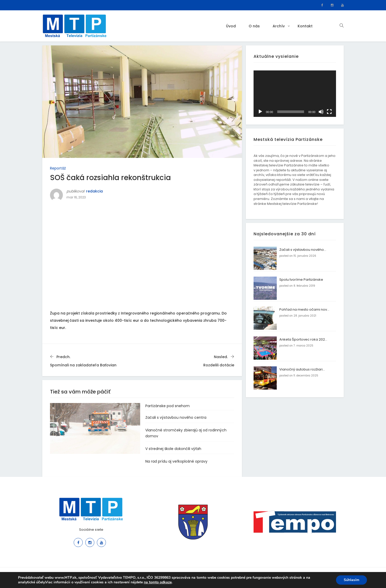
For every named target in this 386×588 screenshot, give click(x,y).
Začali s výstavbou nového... (303, 250)
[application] (295, 94)
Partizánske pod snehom (167, 406)
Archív (279, 26)
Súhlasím (351, 580)
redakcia (94, 191)
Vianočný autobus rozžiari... (302, 369)
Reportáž (58, 168)
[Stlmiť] (321, 112)
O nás (254, 26)
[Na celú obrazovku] (329, 112)
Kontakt (305, 26)
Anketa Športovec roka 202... (303, 339)
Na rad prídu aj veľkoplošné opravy (176, 461)
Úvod (231, 26)
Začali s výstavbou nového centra (176, 417)
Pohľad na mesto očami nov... (304, 309)
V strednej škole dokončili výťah (173, 449)
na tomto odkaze (158, 582)
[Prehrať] (260, 112)
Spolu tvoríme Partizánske (301, 280)
